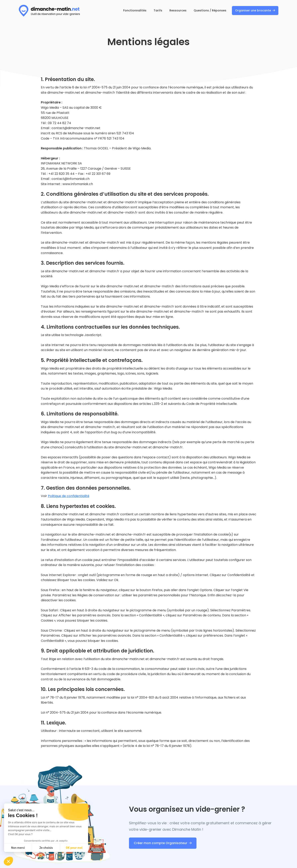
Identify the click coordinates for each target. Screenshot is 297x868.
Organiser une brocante (253, 10)
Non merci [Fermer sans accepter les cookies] (18, 848)
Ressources (178, 10)
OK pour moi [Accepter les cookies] (74, 848)
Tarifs (158, 10)
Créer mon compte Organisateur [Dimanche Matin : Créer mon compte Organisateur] (161, 843)
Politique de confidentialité (69, 496)
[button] (8, 861)
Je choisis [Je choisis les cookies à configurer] (46, 848)
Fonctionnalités (135, 10)
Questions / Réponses (210, 10)
